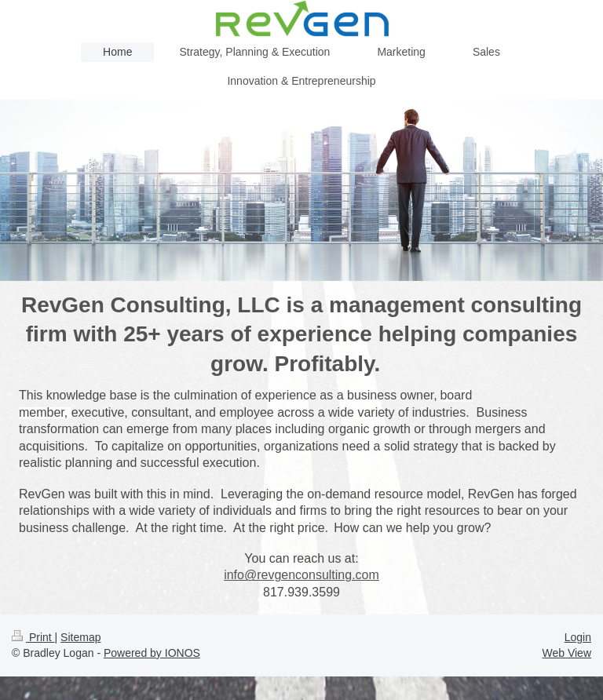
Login (578, 637)
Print (33, 637)
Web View (566, 653)
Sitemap (80, 637)
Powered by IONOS (152, 653)
